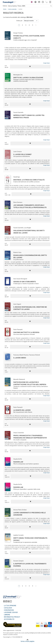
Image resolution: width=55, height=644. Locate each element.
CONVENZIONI (9, 610)
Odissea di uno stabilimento (25, 282)
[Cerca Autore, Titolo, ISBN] (29, 6)
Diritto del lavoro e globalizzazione (28, 78)
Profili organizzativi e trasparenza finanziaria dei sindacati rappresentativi (30, 437)
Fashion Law (18, 462)
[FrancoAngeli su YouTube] (11, 602)
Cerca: (5, 6)
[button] (31, 2)
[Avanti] (36, 25)
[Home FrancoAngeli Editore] (10, 2)
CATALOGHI (8, 608)
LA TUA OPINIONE (10, 606)
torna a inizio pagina (28, 641)
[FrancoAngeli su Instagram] (9, 602)
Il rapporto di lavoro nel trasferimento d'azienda (30, 565)
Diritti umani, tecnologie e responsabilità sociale (30, 539)
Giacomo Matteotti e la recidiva (26, 332)
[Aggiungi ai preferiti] (30, 67)
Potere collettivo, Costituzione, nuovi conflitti (29, 37)
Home (5, 9)
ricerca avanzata (12, 9)
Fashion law (18, 487)
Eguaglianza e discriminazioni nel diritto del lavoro (30, 256)
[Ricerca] (51, 6)
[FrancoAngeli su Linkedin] (6, 602)
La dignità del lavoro (22, 410)
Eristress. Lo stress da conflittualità (29, 180)
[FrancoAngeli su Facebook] (4, 602)
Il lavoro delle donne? (23, 154)
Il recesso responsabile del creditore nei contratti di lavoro (30, 308)
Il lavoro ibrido (20, 358)
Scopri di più (47, 63)
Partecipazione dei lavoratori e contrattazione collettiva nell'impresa (30, 383)
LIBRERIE (7, 615)
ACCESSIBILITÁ (9, 619)
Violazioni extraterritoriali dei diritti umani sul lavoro (29, 232)
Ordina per (19, 21)
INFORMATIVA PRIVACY (12, 617)
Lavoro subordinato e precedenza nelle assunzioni (30, 514)
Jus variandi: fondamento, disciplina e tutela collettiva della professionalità (30, 206)
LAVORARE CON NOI (11, 612)
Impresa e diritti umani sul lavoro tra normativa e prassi (29, 116)
